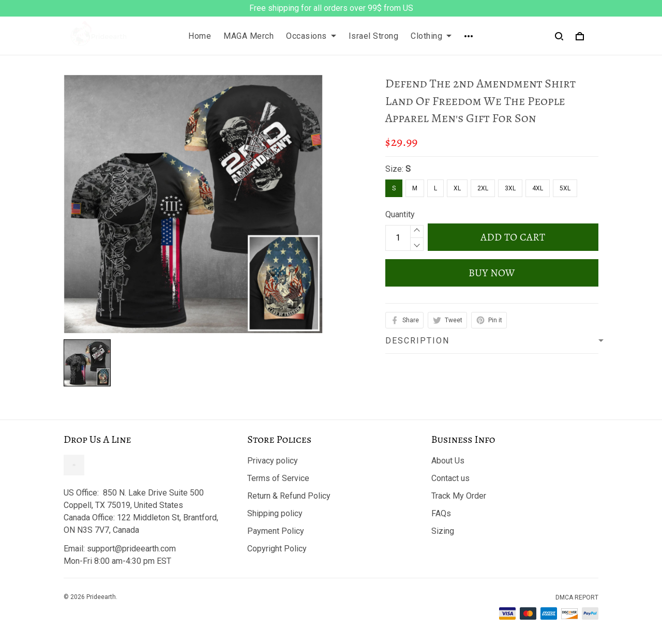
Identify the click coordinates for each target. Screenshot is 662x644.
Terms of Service (278, 478)
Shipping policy (275, 513)
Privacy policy (273, 461)
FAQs (441, 513)
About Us (448, 461)
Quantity (400, 214)
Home (200, 36)
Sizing (443, 531)
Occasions (311, 36)
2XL (483, 188)
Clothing (431, 36)
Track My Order (459, 496)
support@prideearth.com (131, 549)
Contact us (450, 478)
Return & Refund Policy (289, 496)
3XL (510, 188)
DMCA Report (577, 597)
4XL (538, 188)
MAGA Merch (249, 36)
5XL (565, 188)
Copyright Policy (277, 549)
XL (457, 188)
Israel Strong (374, 36)
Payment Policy (276, 531)
